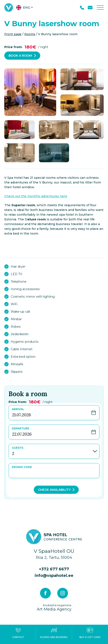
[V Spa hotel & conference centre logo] (9, 8)
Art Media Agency (54, 607)
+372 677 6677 (54, 569)
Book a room (20, 56)
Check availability (54, 490)
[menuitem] (25, 8)
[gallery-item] (30, 92)
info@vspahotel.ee (54, 576)
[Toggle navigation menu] (100, 8)
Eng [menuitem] (27, 8)
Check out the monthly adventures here (36, 196)
